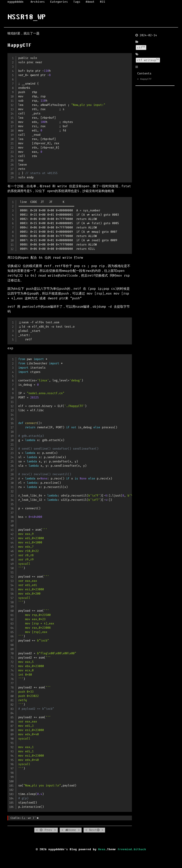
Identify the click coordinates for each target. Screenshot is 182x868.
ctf (141, 47)
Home (71, 830)
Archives (38, 2)
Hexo (102, 849)
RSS (103, 2)
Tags (77, 2)
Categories (59, 2)
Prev (46, 830)
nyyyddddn (15, 2)
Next (94, 830)
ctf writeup (148, 60)
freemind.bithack (132, 849)
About (90, 2)
